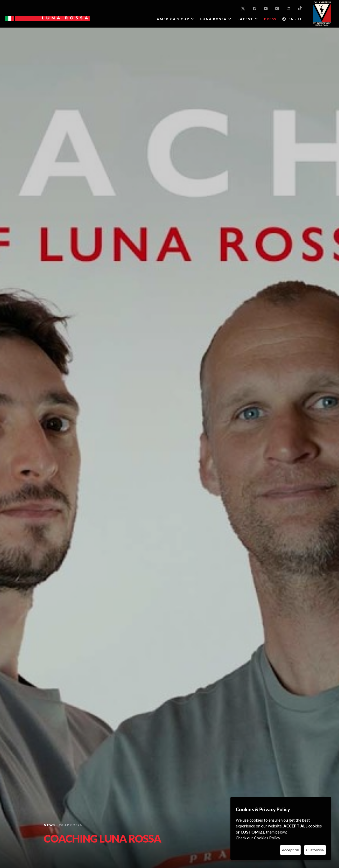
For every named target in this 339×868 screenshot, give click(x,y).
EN (291, 19)
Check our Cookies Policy (258, 838)
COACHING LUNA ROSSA (102, 839)
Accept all (290, 850)
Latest (245, 19)
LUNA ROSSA (213, 19)
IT (300, 19)
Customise (315, 850)
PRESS (270, 19)
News (50, 825)
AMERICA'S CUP (173, 19)
